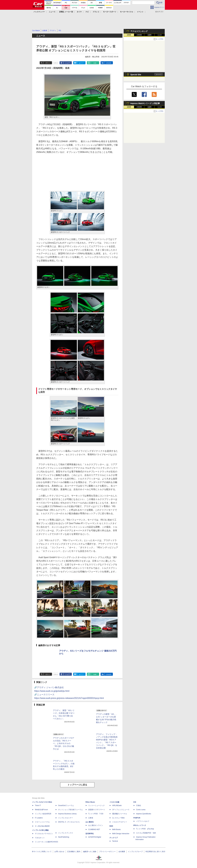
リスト (56, 63)
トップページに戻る (77, 785)
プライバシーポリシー (107, 852)
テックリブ (114, 838)
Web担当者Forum (41, 810)
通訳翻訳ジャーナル (120, 814)
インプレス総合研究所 (43, 814)
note (95, 63)
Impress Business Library (67, 814)
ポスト (48, 63)
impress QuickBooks (144, 814)
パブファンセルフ (143, 821)
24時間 (139, 35)
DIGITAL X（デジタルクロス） (69, 822)
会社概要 (122, 852)
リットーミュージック (96, 806)
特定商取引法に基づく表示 (155, 852)
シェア (68, 63)
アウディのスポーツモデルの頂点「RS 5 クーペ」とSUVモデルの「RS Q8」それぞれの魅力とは (63, 743)
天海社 (139, 806)
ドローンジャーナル (42, 822)
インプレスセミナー (66, 818)
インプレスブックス (66, 833)
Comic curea (141, 810)
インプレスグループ (135, 852)
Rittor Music (90, 802)
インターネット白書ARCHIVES (46, 842)
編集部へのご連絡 (90, 852)
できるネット (40, 838)
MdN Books (116, 829)
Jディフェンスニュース (121, 810)
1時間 (129, 35)
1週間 (149, 35)
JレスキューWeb (118, 818)
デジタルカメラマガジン (44, 834)
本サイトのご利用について (42, 852)
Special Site (136, 75)
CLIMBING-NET (94, 829)
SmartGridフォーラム (66, 806)
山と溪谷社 (90, 822)
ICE (135, 802)
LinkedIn (109, 63)
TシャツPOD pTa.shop (145, 829)
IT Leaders (39, 818)
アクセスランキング (139, 31)
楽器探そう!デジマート (97, 810)
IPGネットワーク (140, 825)
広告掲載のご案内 (74, 852)
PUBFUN (137, 818)
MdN (111, 826)
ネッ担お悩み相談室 (42, 826)
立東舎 (91, 818)
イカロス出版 (114, 802)
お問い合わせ (59, 852)
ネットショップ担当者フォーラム (70, 810)
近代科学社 (90, 834)
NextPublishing (64, 837)
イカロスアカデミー (120, 822)
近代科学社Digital (95, 837)
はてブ (81, 63)
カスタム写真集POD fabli (146, 833)
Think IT (38, 806)
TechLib (115, 841)
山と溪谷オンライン (96, 825)
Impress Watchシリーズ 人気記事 (145, 103)
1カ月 (160, 35)
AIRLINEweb (117, 806)
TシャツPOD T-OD (96, 814)
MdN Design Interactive (121, 834)
